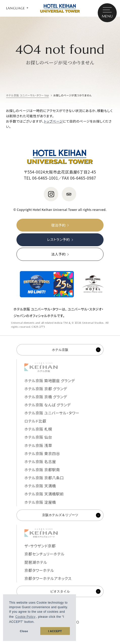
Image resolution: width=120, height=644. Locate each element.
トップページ (53, 121)
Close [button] (24, 631)
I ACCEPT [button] (55, 631)
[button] (36, 622)
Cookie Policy (26, 617)
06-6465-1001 (45, 178)
